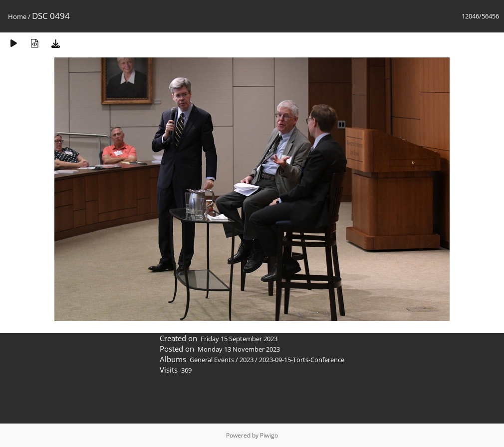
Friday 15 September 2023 (239, 339)
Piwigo (269, 435)
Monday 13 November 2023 (239, 349)
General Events (212, 360)
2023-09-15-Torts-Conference (302, 360)
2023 (247, 360)
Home (17, 16)
